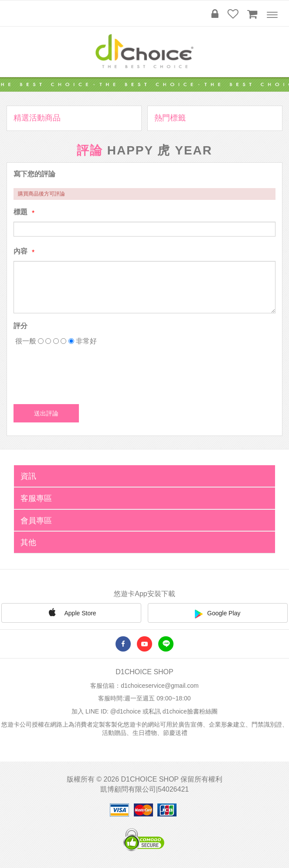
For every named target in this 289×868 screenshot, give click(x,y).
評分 (20, 326)
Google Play (218, 614)
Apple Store (71, 612)
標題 (20, 212)
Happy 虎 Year (160, 150)
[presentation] (80, 372)
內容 (20, 251)
